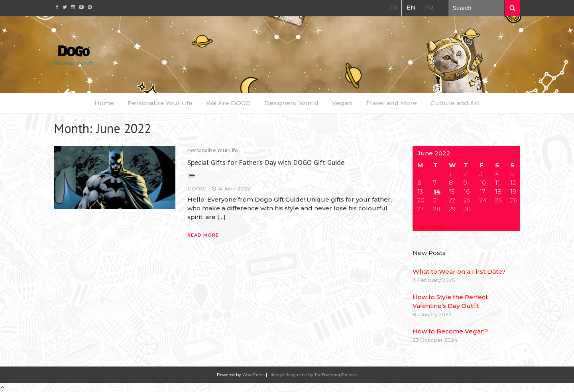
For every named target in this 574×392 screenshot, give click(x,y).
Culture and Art (455, 103)
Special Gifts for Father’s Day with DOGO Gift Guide (266, 162)
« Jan (420, 226)
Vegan (342, 103)
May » (442, 226)
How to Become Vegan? (450, 331)
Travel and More (391, 103)
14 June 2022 (234, 189)
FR (429, 7)
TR (393, 7)
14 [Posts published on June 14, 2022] (437, 191)
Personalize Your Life (160, 103)
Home (104, 103)
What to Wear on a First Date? (459, 271)
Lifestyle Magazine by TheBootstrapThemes (313, 375)
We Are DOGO (228, 103)
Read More (203, 235)
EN (411, 7)
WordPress (254, 375)
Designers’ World (291, 103)
